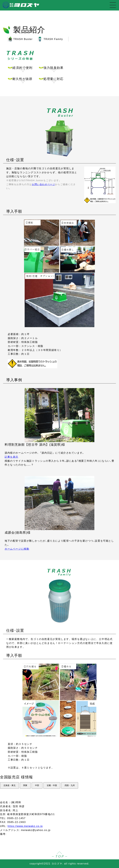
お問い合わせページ (43, 184)
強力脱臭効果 (53, 69)
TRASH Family (53, 39)
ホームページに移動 (17, 549)
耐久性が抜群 (22, 80)
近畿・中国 (52, 785)
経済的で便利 (22, 69)
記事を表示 (11, 457)
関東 (25, 785)
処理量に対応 (53, 80)
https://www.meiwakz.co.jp (25, 826)
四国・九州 (70, 785)
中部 (37, 785)
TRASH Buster (23, 39)
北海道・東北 (9, 785)
